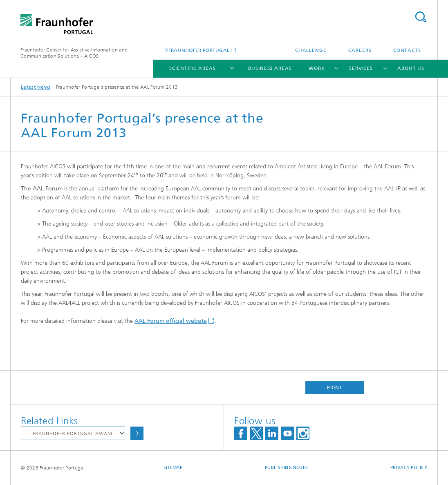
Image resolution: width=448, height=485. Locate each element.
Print (335, 387)
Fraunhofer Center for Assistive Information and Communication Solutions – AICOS (74, 53)
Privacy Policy (409, 468)
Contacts (407, 50)
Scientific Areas (192, 68)
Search (421, 17)
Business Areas (270, 68)
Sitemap (173, 468)
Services (361, 68)
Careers (360, 50)
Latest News (36, 87)
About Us (411, 68)
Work (317, 68)
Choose (137, 433)
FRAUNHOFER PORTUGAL (199, 50)
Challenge (311, 50)
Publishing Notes (286, 468)
